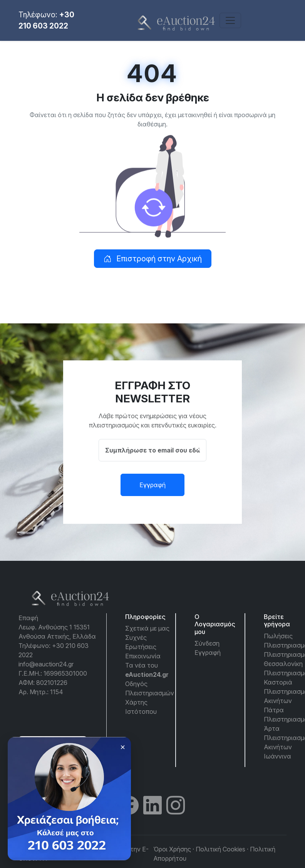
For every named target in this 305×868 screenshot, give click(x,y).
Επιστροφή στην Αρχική (153, 259)
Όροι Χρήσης (172, 849)
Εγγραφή (152, 485)
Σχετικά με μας (147, 628)
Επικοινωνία (143, 656)
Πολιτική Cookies (220, 849)
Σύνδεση (207, 643)
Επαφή (28, 618)
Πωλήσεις (278, 636)
